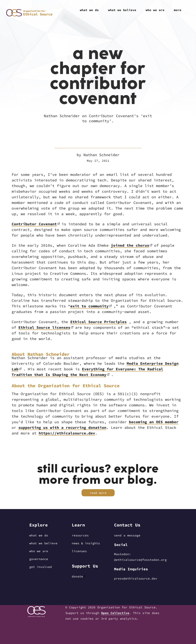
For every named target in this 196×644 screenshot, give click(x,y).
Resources (80, 535)
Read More (98, 493)
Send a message (127, 535)
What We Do (39, 535)
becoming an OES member (154, 422)
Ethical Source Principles (98, 322)
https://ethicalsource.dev (67, 433)
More (178, 10)
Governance (39, 559)
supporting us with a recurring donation (62, 427)
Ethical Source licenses (44, 327)
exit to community (89, 306)
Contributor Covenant (34, 224)
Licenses (79, 551)
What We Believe (43, 543)
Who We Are (39, 551)
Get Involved (41, 567)
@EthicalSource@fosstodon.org (140, 560)
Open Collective (115, 613)
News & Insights (86, 543)
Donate (77, 576)
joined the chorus (130, 245)
